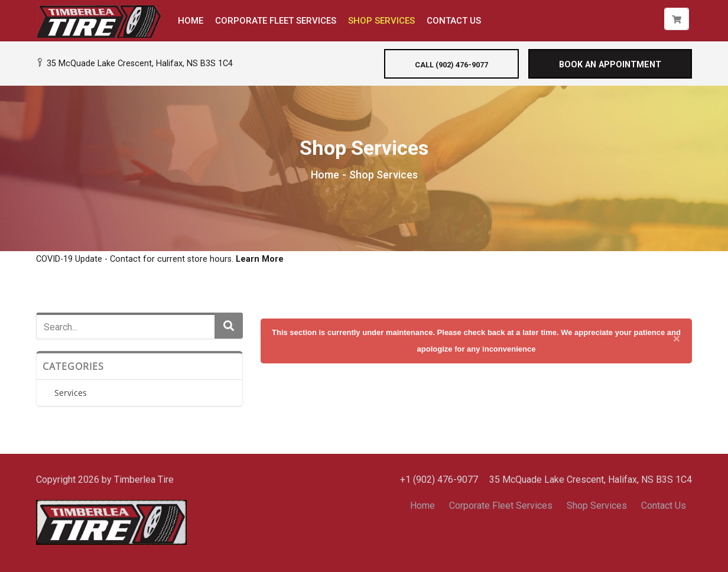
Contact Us (664, 506)
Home (325, 175)
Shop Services (597, 506)
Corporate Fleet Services (501, 506)
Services (71, 393)
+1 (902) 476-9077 (439, 480)
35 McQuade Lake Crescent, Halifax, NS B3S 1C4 (134, 64)
